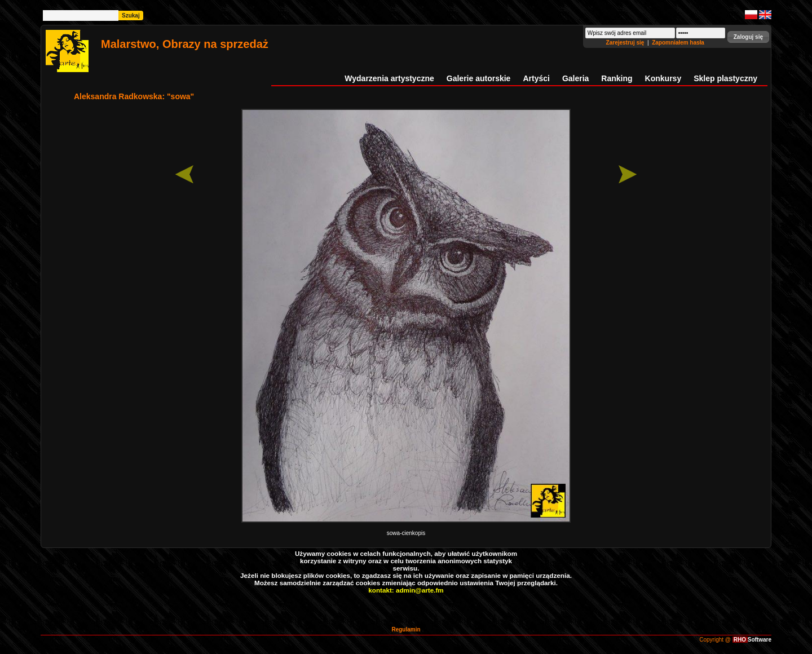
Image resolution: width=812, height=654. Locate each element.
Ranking (617, 78)
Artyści (536, 78)
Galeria (575, 78)
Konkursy (663, 78)
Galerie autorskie (479, 78)
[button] (748, 37)
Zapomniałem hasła (678, 43)
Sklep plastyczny (725, 78)
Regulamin (406, 629)
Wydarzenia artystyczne (389, 78)
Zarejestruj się (626, 43)
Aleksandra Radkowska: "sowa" (134, 96)
